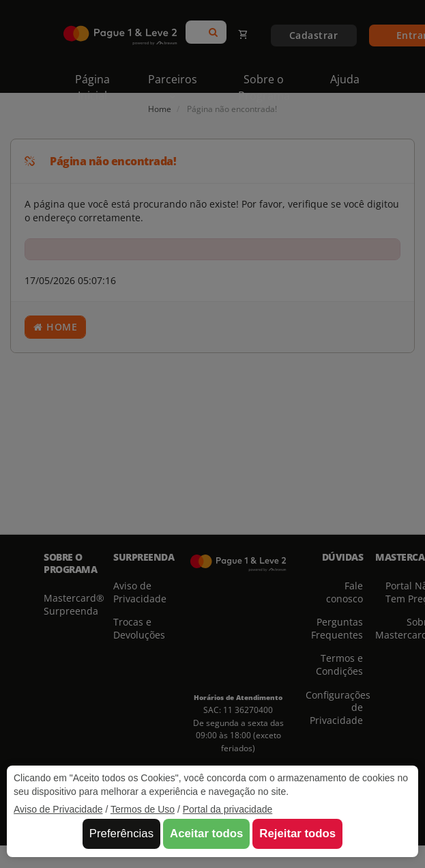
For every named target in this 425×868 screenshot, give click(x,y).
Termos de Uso (143, 809)
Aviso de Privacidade (58, 809)
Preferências (121, 834)
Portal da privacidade (228, 809)
